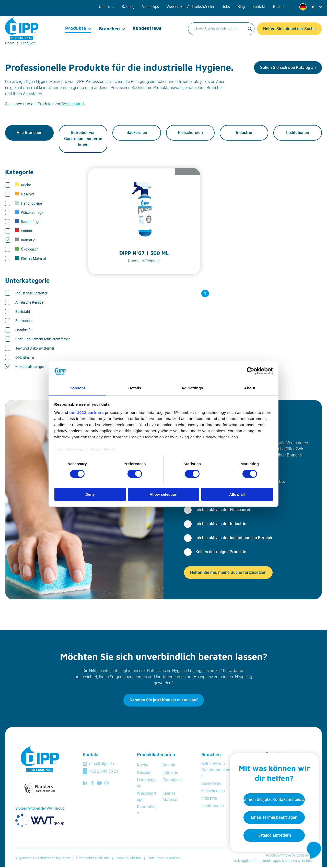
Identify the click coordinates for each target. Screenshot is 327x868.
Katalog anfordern (272, 834)
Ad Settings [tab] (192, 388)
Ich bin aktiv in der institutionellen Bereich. (234, 538)
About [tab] (250, 388)
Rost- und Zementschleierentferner (43, 340)
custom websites (298, 861)
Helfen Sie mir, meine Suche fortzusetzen (228, 573)
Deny (90, 494)
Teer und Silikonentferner (35, 349)
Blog (242, 6)
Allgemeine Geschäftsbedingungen (43, 859)
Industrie (244, 133)
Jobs (227, 6)
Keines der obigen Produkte (221, 552)
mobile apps (271, 861)
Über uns (110, 6)
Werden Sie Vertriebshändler (192, 6)
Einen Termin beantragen (272, 816)
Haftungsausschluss (164, 859)
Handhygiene (29, 204)
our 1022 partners (87, 412)
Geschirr (25, 194)
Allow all (237, 494)
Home (10, 43)
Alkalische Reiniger (30, 303)
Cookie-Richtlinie (129, 859)
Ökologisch (27, 250)
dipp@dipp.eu (102, 764)
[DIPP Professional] (22, 24)
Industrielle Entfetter (31, 294)
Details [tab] (135, 388)
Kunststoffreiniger (30, 367)
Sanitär (24, 231)
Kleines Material (31, 259)
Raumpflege (28, 222)
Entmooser (24, 321)
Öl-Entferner (25, 358)
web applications (247, 861)
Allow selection (163, 494)
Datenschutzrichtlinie (93, 859)
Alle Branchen (30, 133)
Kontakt (259, 6)
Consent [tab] (77, 388)
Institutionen (298, 133)
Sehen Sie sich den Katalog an (288, 67)
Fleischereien (190, 133)
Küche (23, 185)
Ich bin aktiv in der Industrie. (221, 524)
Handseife (23, 330)
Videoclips (154, 6)
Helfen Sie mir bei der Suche (289, 24)
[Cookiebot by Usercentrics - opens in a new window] (250, 371)
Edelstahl (23, 312)
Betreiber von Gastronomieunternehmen (83, 139)
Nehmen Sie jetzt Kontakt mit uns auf (164, 700)
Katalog (132, 6)
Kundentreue (147, 24)
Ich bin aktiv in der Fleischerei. (223, 510)
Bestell (279, 6)
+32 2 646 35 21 (104, 772)
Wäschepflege (29, 213)
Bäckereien (137, 133)
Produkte (76, 24)
